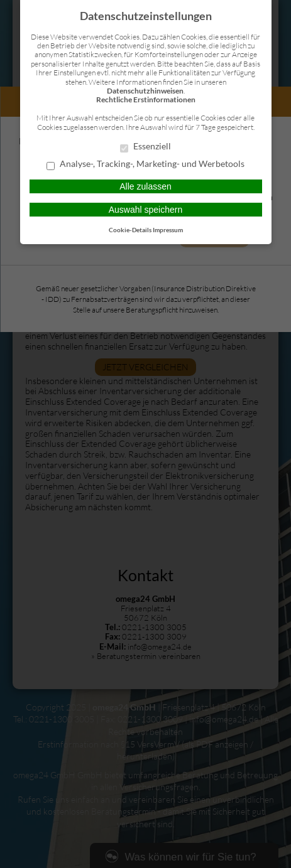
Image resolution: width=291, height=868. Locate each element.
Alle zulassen (145, 186)
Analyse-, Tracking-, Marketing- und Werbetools (145, 164)
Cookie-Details (130, 230)
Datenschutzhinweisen (145, 91)
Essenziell (145, 147)
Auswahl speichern (146, 210)
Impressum (168, 230)
